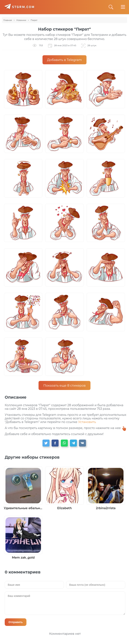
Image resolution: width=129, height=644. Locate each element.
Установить (87, 422)
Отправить (16, 622)
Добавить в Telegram (65, 60)
